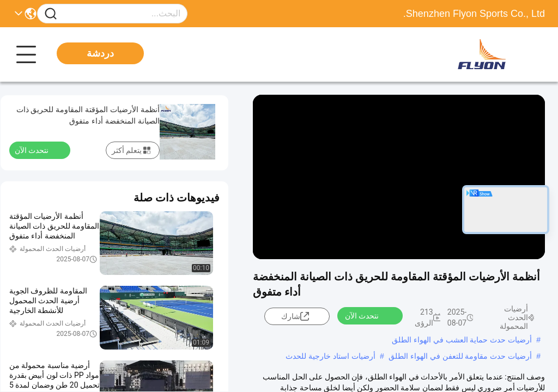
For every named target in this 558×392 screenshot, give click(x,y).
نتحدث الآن (368, 315)
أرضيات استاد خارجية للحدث (330, 356)
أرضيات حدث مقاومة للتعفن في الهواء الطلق (460, 356)
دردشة (100, 53)
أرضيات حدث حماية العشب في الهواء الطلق (462, 340)
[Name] (51, 14)
